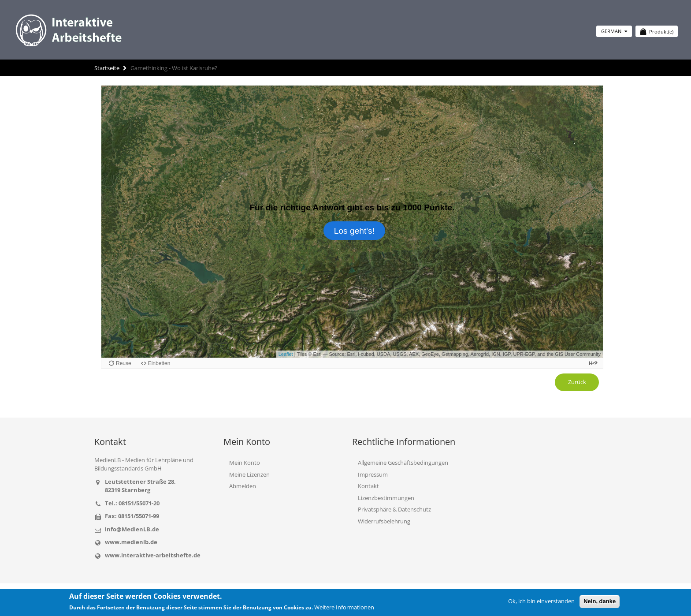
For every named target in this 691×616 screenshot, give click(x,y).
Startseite (107, 68)
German (614, 31)
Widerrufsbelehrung (384, 521)
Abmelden (243, 486)
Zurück (577, 382)
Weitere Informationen (344, 607)
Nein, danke (600, 601)
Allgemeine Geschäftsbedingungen (403, 463)
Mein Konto (245, 463)
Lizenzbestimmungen (386, 498)
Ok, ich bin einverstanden (541, 601)
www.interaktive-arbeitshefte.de (153, 555)
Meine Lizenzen (249, 474)
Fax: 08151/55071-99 (132, 516)
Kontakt (368, 486)
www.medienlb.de (131, 542)
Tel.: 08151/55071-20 (132, 503)
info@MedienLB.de (132, 529)
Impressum (373, 474)
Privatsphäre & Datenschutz (394, 509)
